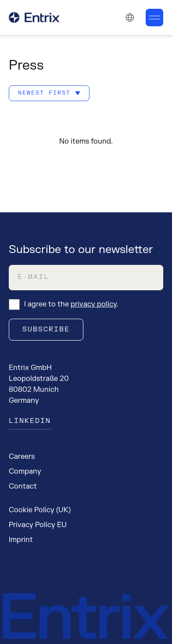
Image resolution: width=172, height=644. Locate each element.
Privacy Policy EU (38, 525)
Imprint (21, 540)
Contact (23, 486)
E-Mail (33, 277)
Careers (22, 457)
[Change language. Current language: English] (130, 18)
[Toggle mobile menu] (154, 18)
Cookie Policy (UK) (40, 510)
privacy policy (94, 304)
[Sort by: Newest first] (49, 93)
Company (25, 472)
